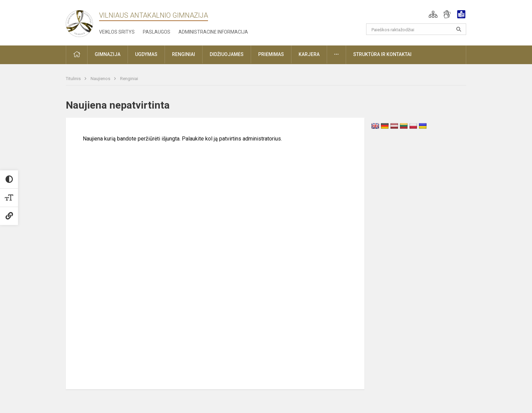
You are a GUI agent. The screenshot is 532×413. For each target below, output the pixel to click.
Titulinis (74, 79)
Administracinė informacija (213, 32)
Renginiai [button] (184, 54)
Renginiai (129, 79)
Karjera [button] (309, 54)
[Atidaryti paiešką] (459, 29)
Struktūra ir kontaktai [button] (382, 54)
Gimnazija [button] (108, 54)
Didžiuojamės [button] (227, 54)
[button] (433, 14)
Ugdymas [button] (146, 54)
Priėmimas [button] (271, 54)
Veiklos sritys (117, 32)
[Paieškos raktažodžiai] (416, 29)
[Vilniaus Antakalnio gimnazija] (79, 22)
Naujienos (101, 79)
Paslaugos (157, 32)
